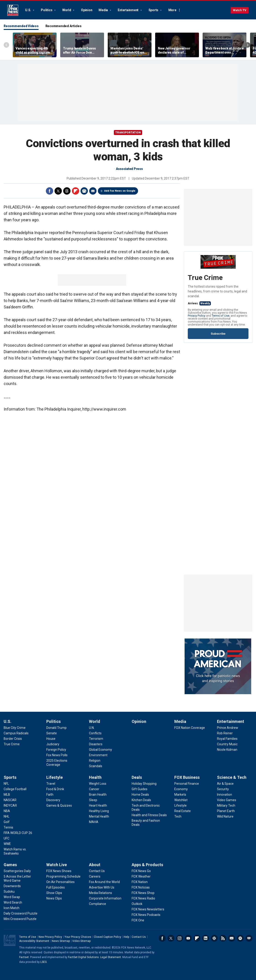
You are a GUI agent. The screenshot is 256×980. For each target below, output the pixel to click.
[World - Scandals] (96, 766)
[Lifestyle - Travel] (51, 784)
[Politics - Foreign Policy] (56, 750)
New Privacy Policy (50, 937)
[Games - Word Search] (13, 902)
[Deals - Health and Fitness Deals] (149, 815)
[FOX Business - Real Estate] (183, 811)
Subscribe (218, 334)
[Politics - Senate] (52, 733)
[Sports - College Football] (15, 789)
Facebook (50, 191)
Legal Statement (111, 957)
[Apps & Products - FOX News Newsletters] (148, 909)
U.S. (28, 10)
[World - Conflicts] (95, 733)
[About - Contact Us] (97, 871)
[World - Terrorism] (96, 739)
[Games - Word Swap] (12, 897)
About (95, 865)
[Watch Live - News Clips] (54, 898)
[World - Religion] (95, 761)
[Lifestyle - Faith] (50, 795)
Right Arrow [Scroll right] (248, 45)
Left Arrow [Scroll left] (6, 45)
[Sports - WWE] (7, 844)
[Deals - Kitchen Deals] (141, 800)
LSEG (44, 962)
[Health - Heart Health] (98, 805)
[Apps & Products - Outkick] (137, 904)
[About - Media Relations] (101, 893)
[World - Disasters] (96, 744)
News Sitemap (61, 941)
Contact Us (139, 937)
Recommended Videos (21, 26)
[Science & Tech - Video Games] (227, 800)
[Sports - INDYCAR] (10, 805)
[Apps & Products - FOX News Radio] (143, 898)
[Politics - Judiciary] (53, 744)
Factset (24, 957)
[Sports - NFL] (6, 784)
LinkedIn (206, 938)
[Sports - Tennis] (8, 827)
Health (95, 777)
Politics (47, 10)
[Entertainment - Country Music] (227, 744)
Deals (137, 777)
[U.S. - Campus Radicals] (16, 733)
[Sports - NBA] (7, 811)
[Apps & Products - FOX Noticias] (141, 887)
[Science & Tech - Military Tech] (226, 805)
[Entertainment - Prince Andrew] (228, 728)
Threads (67, 191)
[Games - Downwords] (12, 886)
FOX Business (187, 777)
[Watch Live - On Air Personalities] (60, 882)
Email (93, 191)
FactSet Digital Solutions (83, 957)
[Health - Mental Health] (99, 816)
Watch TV (240, 10)
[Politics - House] (51, 739)
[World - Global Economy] (101, 750)
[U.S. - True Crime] (12, 744)
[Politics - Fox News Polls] (57, 755)
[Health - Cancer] (94, 789)
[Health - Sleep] (93, 800)
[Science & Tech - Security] (223, 789)
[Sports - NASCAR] (10, 800)
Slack (214, 938)
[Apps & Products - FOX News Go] (141, 871)
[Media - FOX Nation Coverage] (190, 728)
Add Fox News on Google (120, 191)
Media (104, 10)
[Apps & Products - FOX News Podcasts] (146, 915)
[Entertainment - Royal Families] (227, 739)
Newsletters (232, 938)
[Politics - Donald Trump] (56, 728)
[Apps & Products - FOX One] (138, 920)
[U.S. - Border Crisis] (13, 739)
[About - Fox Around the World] (104, 882)
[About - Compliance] (98, 904)
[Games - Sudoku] (9, 891)
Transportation (128, 133)
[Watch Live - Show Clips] (54, 893)
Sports (154, 10)
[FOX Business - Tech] (178, 816)
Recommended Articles (63, 26)
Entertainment (128, 10)
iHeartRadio (249, 938)
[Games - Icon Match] (12, 908)
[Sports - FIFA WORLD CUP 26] (18, 833)
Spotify (240, 938)
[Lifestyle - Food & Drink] (55, 789)
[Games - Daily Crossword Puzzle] (21, 913)
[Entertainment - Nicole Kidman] (227, 750)
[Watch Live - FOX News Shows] (59, 871)
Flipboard (76, 191)
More (172, 10)
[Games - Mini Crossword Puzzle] (20, 919)
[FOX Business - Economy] (181, 789)
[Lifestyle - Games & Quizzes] (59, 805)
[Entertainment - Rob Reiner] (225, 733)
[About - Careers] (95, 876)
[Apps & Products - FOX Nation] (140, 882)
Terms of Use (221, 316)
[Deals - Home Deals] (140, 795)
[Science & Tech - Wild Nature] (225, 816)
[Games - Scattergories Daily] (17, 871)
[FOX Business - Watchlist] (181, 800)
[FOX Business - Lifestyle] (180, 805)
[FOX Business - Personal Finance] (187, 784)
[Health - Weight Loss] (98, 784)
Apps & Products (147, 865)
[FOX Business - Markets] (180, 795)
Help (126, 937)
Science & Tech (232, 777)
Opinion (87, 10)
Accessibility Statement (34, 941)
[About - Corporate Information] (105, 898)
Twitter (58, 191)
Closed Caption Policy (107, 937)
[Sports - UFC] (7, 838)
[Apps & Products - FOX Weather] (141, 876)
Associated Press (129, 169)
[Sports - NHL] (7, 816)
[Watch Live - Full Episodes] (56, 887)
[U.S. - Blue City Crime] (15, 728)
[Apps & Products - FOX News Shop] (143, 893)
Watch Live (57, 865)
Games (10, 865)
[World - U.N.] (92, 728)
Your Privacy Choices (78, 937)
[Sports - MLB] (7, 795)
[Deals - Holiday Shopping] (144, 784)
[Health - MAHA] (94, 822)
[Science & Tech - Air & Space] (225, 784)
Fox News (13, 10)
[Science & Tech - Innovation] (225, 795)
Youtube (188, 938)
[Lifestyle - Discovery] (53, 800)
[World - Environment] (98, 755)
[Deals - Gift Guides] (140, 789)
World (67, 10)
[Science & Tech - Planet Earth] (226, 811)
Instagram (180, 938)
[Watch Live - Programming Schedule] (63, 876)
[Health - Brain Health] (98, 795)
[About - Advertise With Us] (102, 887)
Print (84, 191)
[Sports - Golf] (7, 822)
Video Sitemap (81, 941)
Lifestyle (55, 777)
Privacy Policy (197, 316)
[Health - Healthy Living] (99, 811)
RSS (223, 938)
